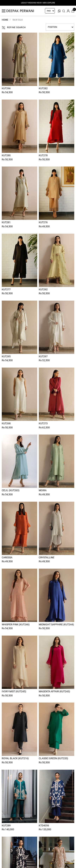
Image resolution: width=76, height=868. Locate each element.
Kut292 (43, 289)
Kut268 (6, 423)
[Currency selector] (50, 11)
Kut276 (43, 222)
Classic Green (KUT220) (53, 758)
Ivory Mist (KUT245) (14, 691)
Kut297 (43, 356)
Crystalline (47, 557)
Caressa (7, 557)
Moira (43, 490)
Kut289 (6, 825)
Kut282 (43, 88)
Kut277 (6, 289)
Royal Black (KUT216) (15, 758)
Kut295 (6, 356)
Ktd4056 (44, 825)
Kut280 (6, 155)
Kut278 (43, 155)
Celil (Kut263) (11, 490)
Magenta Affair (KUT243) (54, 691)
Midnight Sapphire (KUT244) (56, 624)
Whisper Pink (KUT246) (16, 624)
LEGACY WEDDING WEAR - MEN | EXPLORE (38, 3)
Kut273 (43, 423)
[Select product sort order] (60, 27)
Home (5, 20)
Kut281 (6, 222)
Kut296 (6, 88)
